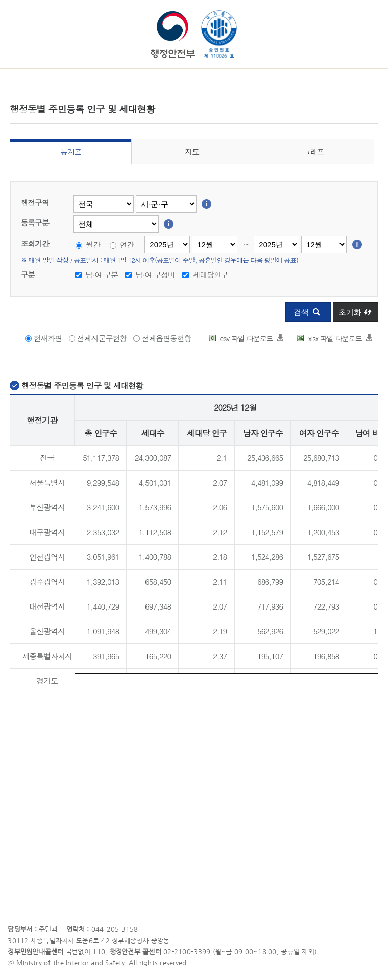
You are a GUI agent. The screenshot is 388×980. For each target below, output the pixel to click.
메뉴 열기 (15, 22)
